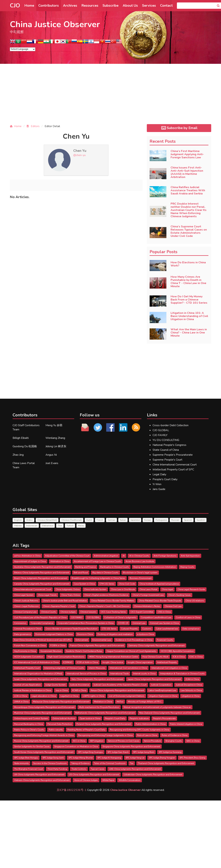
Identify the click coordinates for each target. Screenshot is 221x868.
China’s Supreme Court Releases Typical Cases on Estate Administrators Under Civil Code (189, 231)
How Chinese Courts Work (155, 657)
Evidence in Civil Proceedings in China (134, 640)
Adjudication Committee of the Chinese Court (67, 556)
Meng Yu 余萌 (54, 425)
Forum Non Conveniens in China (30, 646)
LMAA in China (21, 702)
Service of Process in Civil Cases (124, 741)
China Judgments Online (68, 589)
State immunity (21, 763)
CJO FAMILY (160, 435)
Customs (147, 629)
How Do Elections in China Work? (188, 264)
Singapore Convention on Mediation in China (76, 747)
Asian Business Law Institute (140, 561)
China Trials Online (71, 595)
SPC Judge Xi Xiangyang (109, 758)
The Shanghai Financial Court (29, 769)
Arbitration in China (60, 561)
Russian (175, 520)
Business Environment (141, 578)
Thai (60, 526)
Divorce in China (85, 634)
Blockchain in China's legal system (140, 573)
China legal (167, 589)
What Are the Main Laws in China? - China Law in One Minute (189, 333)
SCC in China (79, 741)
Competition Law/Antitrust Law (156, 617)
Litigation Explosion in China (163, 696)
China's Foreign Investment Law (148, 595)
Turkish (70, 526)
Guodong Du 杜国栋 (25, 446)
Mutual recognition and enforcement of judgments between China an (157, 707)
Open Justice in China (90, 718)
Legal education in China (44, 696)
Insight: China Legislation (140, 662)
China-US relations (195, 601)
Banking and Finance (85, 567)
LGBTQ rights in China (94, 696)
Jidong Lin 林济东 (56, 446)
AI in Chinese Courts (139, 556)
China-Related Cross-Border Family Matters (113, 601)
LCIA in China (21, 696)
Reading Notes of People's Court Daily (86, 730)
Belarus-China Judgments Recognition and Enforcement (42, 573)
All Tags (21, 545)
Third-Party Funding (57, 769)
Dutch (89, 520)
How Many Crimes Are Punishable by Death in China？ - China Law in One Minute (188, 282)
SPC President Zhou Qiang (192, 758)
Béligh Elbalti (21, 438)
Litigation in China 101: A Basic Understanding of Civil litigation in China (189, 316)
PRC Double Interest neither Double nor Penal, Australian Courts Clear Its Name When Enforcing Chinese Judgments (189, 210)
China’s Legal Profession (26, 606)
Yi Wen (157, 484)
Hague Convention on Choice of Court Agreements (131, 651)
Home (29, 6)
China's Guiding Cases (180, 595)
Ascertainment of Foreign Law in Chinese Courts (98, 561)
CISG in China (164, 612)
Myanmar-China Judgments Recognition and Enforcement (42, 713)
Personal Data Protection (60, 724)
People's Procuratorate (164, 718)
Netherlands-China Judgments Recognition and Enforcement (105, 713)
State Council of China (166, 450)
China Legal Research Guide (191, 589)
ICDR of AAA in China (87, 662)
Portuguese (161, 520)
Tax (132, 763)
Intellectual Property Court (27, 668)
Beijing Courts (187, 567)
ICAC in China (196, 657)
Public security (56, 730)
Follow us (90, 415)
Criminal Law (139, 623)
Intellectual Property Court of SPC (173, 470)
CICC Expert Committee (142, 612)
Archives (70, 6)
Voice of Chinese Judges (86, 780)
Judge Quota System (55, 685)
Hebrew (18, 526)
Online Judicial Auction (64, 718)
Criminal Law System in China (164, 623)
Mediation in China (103, 702)
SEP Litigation (97, 741)
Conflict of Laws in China (188, 617)
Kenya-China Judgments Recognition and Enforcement (117, 690)
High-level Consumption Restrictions (66, 657)
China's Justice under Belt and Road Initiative (65, 601)
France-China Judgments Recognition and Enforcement (97, 646)
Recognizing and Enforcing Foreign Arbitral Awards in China (44, 735)
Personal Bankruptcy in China (29, 724)
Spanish (188, 520)
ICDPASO (68, 662)
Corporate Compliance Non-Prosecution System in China (86, 623)
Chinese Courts (49, 612)
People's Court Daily (165, 479)
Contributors (49, 6)
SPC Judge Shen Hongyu (26, 758)
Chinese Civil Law (173, 606)
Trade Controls (79, 769)
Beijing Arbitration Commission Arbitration (155, 567)
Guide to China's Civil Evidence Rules (84, 651)
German (111, 520)
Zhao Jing (18, 455)
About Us (130, 6)
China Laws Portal (148, 589)
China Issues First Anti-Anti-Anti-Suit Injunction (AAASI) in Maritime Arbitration (187, 172)
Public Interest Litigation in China (186, 724)
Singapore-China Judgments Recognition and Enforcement (131, 747)
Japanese (135, 520)
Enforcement (82, 640)
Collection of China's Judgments (120, 617)
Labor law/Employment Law (162, 690)
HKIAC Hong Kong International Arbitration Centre (113, 657)
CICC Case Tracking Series (113, 612)
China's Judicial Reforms (26, 601)
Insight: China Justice (113, 662)
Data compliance (191, 629)
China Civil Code (127, 584)
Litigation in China (191, 696)
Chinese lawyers (88, 612)
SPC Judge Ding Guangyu (90, 752)
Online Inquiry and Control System (31, 718)
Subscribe (110, 6)
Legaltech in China (69, 696)
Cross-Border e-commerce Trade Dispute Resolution (71, 629)
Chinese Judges (68, 612)
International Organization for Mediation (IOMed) (38, 674)
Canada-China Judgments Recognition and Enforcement (42, 584)
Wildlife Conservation (130, 780)
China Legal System (24, 595)
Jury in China (62, 690)
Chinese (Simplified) (47, 520)
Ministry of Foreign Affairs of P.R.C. (145, 702)
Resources (90, 6)
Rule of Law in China (147, 735)
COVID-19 (123, 623)
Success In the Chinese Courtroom (50, 763)
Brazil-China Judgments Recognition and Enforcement (41, 578)
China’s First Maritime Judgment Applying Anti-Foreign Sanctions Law (187, 154)
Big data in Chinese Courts (105, 573)
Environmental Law (102, 640)
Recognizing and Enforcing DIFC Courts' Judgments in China (140, 730)
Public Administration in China (151, 724)
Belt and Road (81, 573)
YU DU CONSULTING (166, 440)
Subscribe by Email (179, 128)
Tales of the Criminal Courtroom (110, 763)
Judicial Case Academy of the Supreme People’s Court (120, 685)
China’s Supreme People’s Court (59, 606)
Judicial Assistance (80, 685)
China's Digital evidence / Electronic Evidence (106, 595)
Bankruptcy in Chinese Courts (115, 567)
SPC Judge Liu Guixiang (170, 752)
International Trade (119, 674)
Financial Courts (165, 640)
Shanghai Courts (174, 741)
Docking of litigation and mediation (115, 634)
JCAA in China (192, 679)
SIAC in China (193, 741)
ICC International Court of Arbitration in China (36, 662)
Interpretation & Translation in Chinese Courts (182, 674)
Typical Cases (98, 769)
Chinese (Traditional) (72, 520)
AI (124, 556)
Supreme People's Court (167, 460)
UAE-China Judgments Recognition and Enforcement (135, 769)
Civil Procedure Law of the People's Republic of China (40, 617)
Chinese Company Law (25, 612)
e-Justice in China (146, 634)
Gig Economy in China (25, 651)
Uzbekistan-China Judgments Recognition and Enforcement (153, 775)
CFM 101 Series (107, 584)
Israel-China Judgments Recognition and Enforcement (41, 679)
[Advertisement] (111, 97)
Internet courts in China (144, 674)
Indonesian (32, 526)
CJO (15, 6)
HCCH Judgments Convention (29, 657)
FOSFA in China (58, 646)
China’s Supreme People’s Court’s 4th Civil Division (104, 606)
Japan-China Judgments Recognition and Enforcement (154, 679)
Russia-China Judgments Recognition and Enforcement (41, 741)
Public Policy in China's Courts (29, 730)
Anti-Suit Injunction (190, 556)
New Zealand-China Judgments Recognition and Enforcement (169, 713)
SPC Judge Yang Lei (135, 758)
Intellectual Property (167, 662)
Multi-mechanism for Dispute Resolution (99, 707)
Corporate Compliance (42, 623)
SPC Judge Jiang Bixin (144, 752)
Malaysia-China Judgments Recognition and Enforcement (61, 702)
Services (149, 6)
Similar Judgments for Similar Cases (32, 747)
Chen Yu (80, 151)
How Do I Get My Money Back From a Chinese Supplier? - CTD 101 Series (189, 300)
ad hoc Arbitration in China (27, 556)
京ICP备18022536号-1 (72, 790)
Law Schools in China (191, 690)
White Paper (108, 780)
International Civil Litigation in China (169, 668)
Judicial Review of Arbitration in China (33, 690)
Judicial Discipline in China (189, 685)
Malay (81, 526)
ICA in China (179, 657)
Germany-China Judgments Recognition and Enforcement (157, 646)
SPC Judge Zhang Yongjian (162, 758)
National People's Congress (169, 445)
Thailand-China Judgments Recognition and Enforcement (166, 763)
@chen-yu (79, 155)
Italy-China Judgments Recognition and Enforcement (97, 679)
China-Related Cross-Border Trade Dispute (160, 601)
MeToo (120, 702)
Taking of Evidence (80, 763)
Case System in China (84, 584)
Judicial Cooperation (161, 685)
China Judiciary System (95, 589)
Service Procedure (152, 741)
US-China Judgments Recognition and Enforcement (94, 775)
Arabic (29, 520)
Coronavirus (20, 623)
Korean (148, 520)
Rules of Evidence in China (175, 735)
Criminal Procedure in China (28, 629)
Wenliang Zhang (55, 438)
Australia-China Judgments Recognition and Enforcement (42, 567)
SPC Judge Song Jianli (53, 758)
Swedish (201, 520)
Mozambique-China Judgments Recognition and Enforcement (44, 707)
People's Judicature (139, 718)
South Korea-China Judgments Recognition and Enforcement (44, 752)
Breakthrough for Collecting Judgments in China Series (98, 578)
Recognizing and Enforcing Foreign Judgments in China (105, 735)
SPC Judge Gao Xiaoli (118, 752)
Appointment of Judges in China (30, 561)
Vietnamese (48, 526)
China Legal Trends (47, 595)
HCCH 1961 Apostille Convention (177, 651)
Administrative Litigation (106, 556)
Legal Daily (159, 474)
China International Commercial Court (175, 465)
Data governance (22, 634)
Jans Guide (159, 489)
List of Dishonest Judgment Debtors (127, 696)
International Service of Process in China (86, 674)
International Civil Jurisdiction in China (128, 668)
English (18, 520)
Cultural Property (129, 629)
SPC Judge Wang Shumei (81, 758)
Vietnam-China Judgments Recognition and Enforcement (42, 780)
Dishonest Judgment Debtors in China (54, 634)
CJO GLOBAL (161, 430)
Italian (123, 520)
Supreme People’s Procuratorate (173, 455)
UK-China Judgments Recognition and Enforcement (39, 775)
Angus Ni (51, 455)
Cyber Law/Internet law (167, 629)
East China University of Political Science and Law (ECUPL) (43, 640)
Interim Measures (97, 668)
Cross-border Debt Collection (171, 425)
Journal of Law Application (27, 685)
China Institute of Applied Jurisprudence (159, 584)
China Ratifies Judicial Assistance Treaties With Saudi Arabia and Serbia (188, 190)
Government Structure (51, 651)
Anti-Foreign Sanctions (165, 556)
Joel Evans (52, 463)
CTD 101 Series (109, 629)
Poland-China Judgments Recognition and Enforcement (104, 724)
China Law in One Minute (123, 589)
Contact (166, 6)
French (100, 520)
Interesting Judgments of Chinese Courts (64, 668)
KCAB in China (79, 690)
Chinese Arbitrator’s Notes (147, 606)
